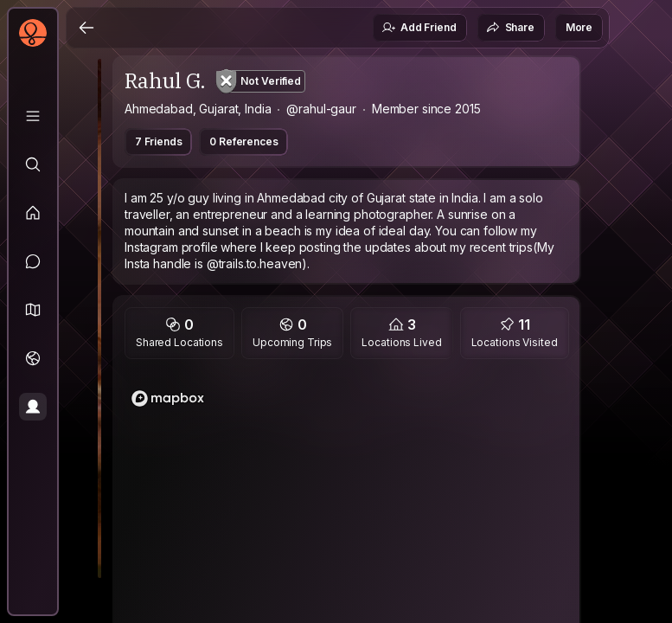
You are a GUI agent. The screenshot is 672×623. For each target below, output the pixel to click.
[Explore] (33, 164)
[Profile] (33, 407)
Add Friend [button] (419, 28)
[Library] (33, 116)
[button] (33, 310)
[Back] (86, 28)
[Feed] (33, 213)
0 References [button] (243, 141)
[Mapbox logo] (168, 398)
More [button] (579, 27)
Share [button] (510, 28)
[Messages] (33, 261)
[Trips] (33, 358)
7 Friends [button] (159, 141)
